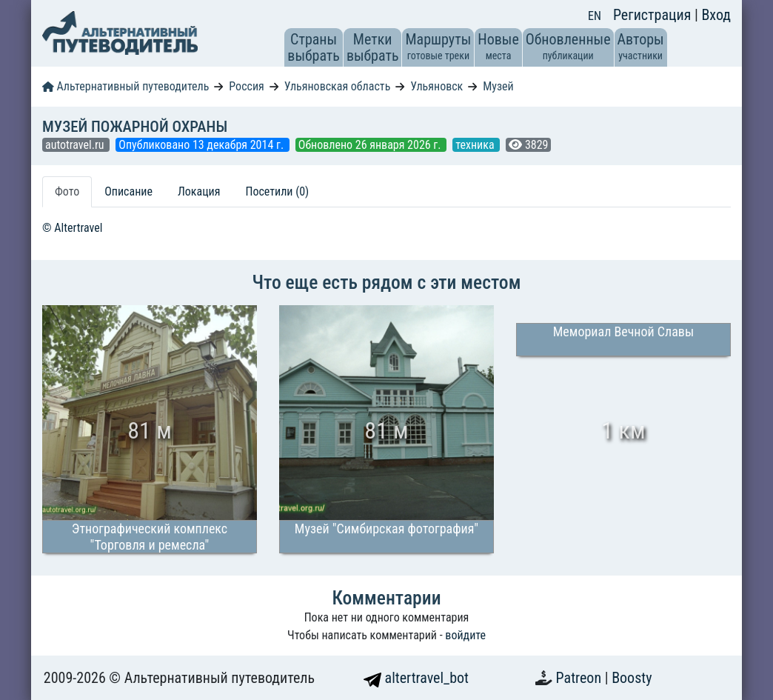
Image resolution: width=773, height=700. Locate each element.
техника (476, 145)
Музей (498, 86)
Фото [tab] (67, 191)
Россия (246, 86)
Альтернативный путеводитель (126, 86)
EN (595, 16)
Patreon (580, 678)
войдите (465, 635)
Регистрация (654, 15)
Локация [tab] (199, 191)
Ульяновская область (338, 86)
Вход (716, 15)
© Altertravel (72, 228)
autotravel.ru (76, 145)
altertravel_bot (416, 678)
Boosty (632, 678)
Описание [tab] (128, 191)
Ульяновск (436, 86)
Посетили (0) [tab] (277, 191)
